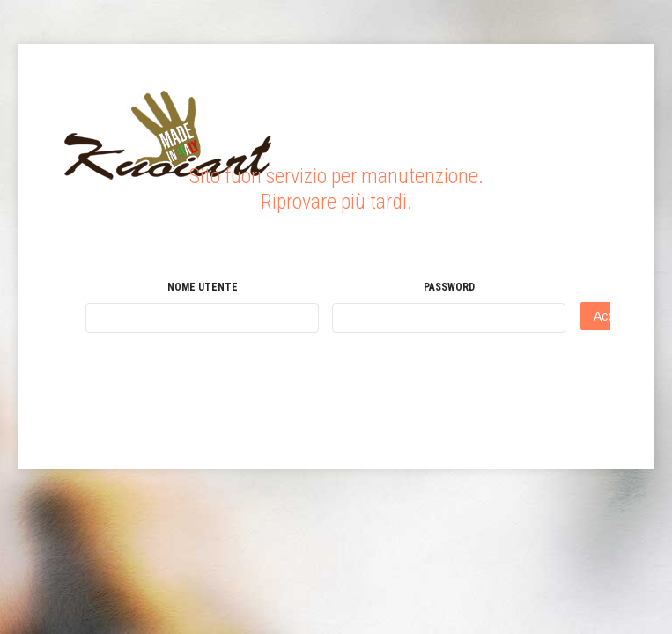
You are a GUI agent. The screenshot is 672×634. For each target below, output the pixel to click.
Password (449, 287)
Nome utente (203, 287)
